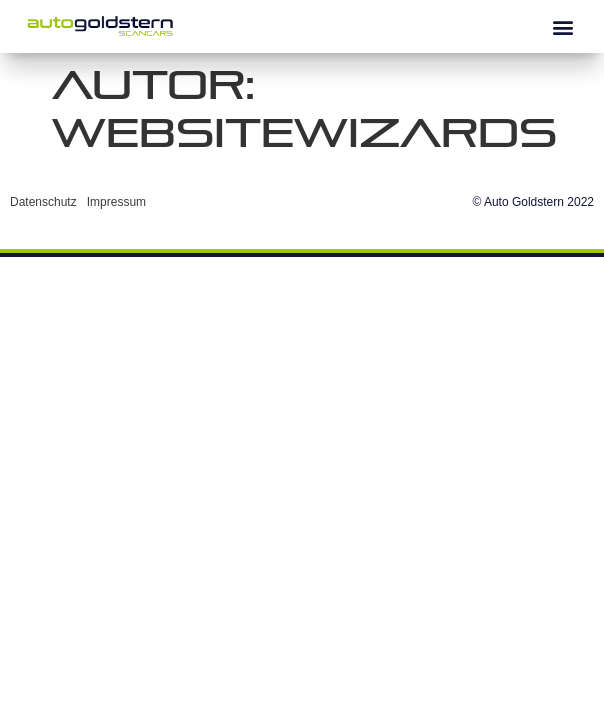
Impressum (116, 202)
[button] (562, 26)
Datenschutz (43, 202)
